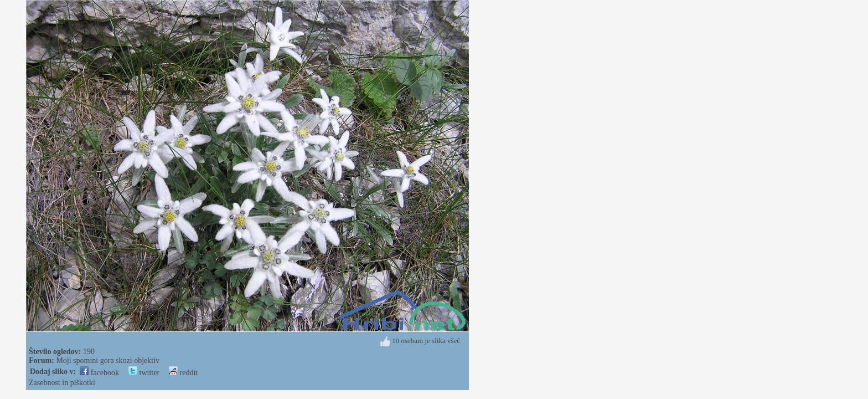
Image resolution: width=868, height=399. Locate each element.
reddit (183, 373)
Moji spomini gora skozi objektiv (108, 360)
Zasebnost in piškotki (62, 383)
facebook (99, 373)
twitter (144, 373)
